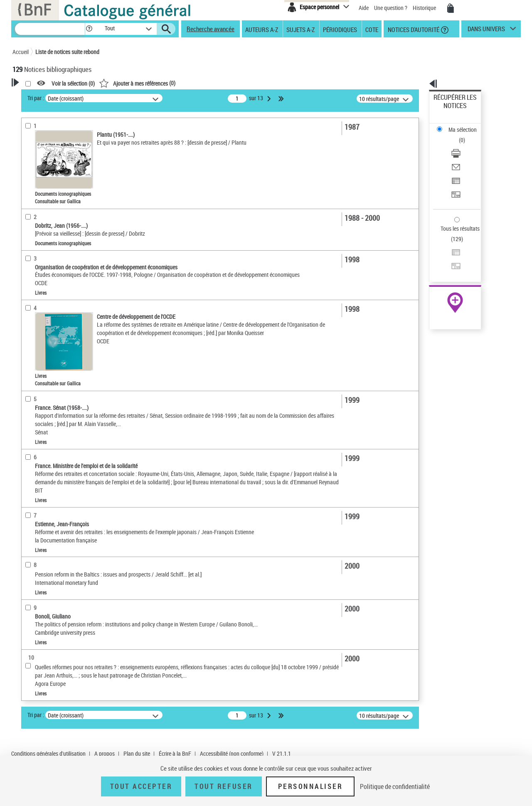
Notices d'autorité (413, 29)
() (244, 83)
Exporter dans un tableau (464, 145)
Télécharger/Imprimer (459, 125)
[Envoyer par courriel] (466, 135)
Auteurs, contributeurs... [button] (52, 265)
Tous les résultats (455, 178)
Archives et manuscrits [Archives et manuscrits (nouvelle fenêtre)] (448, 254)
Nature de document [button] (47, 173)
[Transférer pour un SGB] (466, 155)
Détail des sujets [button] (42, 335)
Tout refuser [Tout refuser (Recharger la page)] (223, 786)
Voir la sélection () (180, 83)
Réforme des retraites (50, 368)
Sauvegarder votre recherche (64, 128)
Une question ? (391, 8)
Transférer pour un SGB (462, 155)
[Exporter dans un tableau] (466, 145)
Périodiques (340, 29)
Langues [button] (32, 279)
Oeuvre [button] (30, 251)
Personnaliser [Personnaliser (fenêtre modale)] (310, 786)
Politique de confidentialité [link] (395, 786)
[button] (89, 29)
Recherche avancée (211, 29)
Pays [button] (27, 443)
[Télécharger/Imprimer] (466, 125)
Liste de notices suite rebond (67, 52)
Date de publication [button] (46, 293)
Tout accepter (141, 786)
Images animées (44, 199)
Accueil (21, 52)
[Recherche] (50, 29)
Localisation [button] (37, 238)
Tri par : (143, 98)
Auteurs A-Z (262, 29)
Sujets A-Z (300, 29)
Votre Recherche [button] (47, 96)
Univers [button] (31, 429)
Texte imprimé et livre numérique (62, 186)
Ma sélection (449, 110)
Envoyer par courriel (458, 135)
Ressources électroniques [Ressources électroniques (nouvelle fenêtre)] (451, 263)
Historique (425, 8)
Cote (372, 29)
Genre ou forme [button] (41, 415)
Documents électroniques (53, 211)
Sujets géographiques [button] (49, 321)
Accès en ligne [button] (39, 160)
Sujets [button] (29, 307)
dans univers (486, 31)
